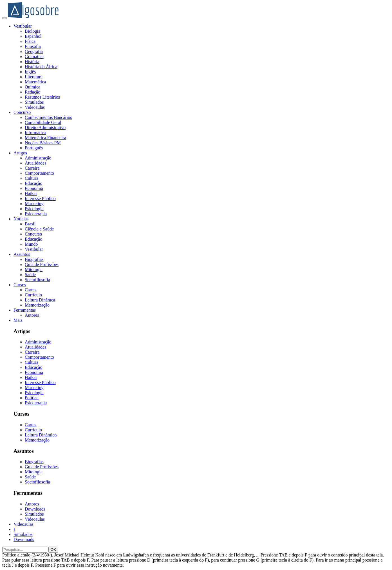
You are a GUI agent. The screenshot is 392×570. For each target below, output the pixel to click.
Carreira (32, 168)
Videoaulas (35, 107)
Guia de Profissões (42, 264)
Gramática (34, 56)
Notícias (21, 219)
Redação (33, 92)
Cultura (32, 178)
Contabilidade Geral (43, 122)
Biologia (33, 31)
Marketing (34, 204)
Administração (38, 158)
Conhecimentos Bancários (48, 117)
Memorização (37, 305)
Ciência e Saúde (39, 229)
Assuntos (22, 254)
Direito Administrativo (45, 127)
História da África (41, 67)
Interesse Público (40, 198)
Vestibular (23, 26)
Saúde (30, 275)
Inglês (30, 72)
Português (34, 148)
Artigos (20, 153)
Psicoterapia (36, 214)
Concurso (22, 112)
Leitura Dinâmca (40, 300)
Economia (34, 188)
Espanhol (33, 36)
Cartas (31, 290)
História (32, 62)
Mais (18, 320)
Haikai (31, 193)
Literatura (34, 77)
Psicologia (34, 209)
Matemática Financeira (45, 138)
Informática (35, 133)
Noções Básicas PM (43, 143)
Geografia (34, 51)
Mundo (31, 244)
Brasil (30, 224)
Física (30, 41)
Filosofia (33, 46)
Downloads (35, 509)
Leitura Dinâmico (41, 435)
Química (33, 87)
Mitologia (34, 270)
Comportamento (39, 173)
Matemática (35, 82)
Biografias (34, 259)
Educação (33, 183)
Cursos (20, 285)
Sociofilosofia (37, 280)
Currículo (33, 295)
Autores (32, 315)
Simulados (34, 102)
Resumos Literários (42, 97)
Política (32, 398)
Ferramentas (25, 310)
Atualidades (35, 163)
